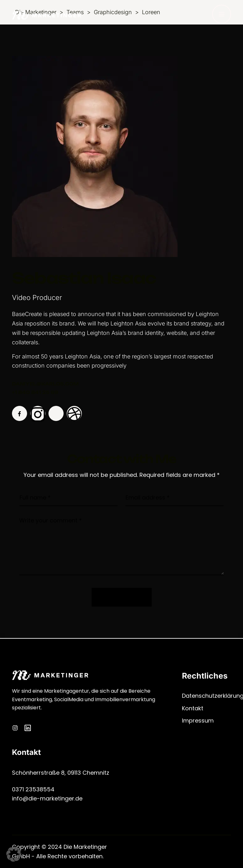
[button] (14, 854)
